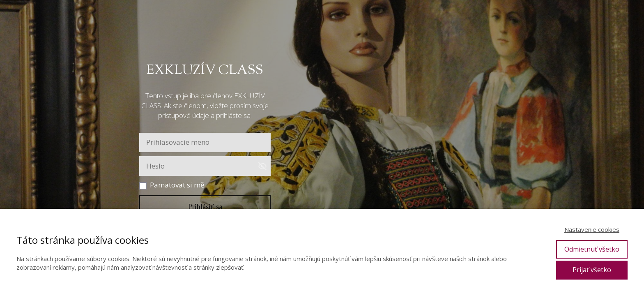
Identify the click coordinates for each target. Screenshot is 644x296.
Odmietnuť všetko (592, 249)
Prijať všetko (592, 270)
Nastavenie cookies (592, 229)
